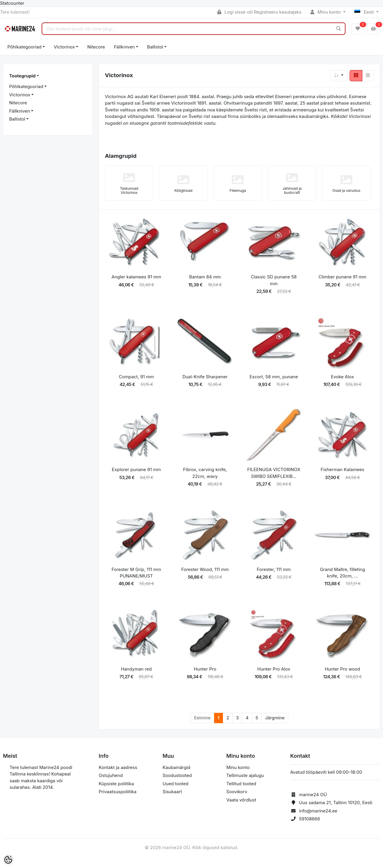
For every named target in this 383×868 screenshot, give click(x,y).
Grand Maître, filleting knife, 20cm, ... (342, 573)
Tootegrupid (22, 76)
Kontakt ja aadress (118, 767)
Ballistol (155, 47)
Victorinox (64, 47)
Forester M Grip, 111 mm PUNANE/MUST (136, 573)
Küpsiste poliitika (116, 784)
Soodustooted (177, 775)
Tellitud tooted (241, 784)
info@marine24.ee (318, 811)
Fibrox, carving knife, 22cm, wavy (205, 473)
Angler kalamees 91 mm (136, 277)
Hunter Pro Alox (274, 669)
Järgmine (275, 718)
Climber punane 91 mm (343, 277)
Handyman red (136, 669)
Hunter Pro (205, 669)
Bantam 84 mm (205, 277)
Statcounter (12, 3)
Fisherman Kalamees (343, 469)
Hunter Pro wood (343, 669)
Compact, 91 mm (136, 377)
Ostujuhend (111, 775)
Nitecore (96, 47)
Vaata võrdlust (241, 800)
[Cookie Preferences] (8, 860)
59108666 (310, 819)
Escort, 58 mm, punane (274, 377)
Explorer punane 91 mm (136, 469)
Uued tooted (175, 784)
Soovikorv (237, 792)
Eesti (365, 12)
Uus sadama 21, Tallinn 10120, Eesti (336, 803)
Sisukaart (172, 792)
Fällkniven (124, 47)
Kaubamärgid (176, 767)
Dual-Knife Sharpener (205, 377)
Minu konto (326, 12)
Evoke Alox (343, 377)
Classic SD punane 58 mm (274, 280)
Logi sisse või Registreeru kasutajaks (259, 12)
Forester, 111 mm (274, 569)
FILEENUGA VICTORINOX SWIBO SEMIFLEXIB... (274, 473)
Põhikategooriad (24, 47)
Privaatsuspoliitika (118, 792)
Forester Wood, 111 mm (205, 569)
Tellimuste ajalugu (245, 775)
